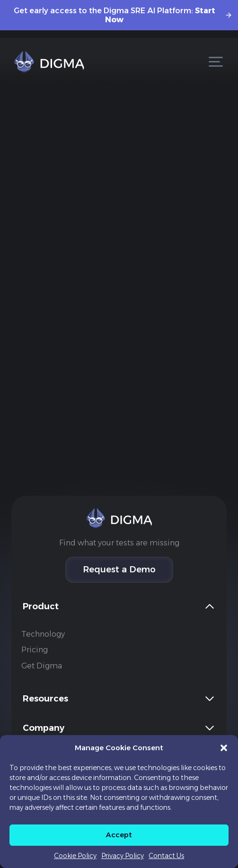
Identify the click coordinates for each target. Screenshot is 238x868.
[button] (224, 748)
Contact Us (166, 856)
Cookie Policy (75, 856)
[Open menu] (216, 61)
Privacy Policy (123, 856)
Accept (119, 835)
